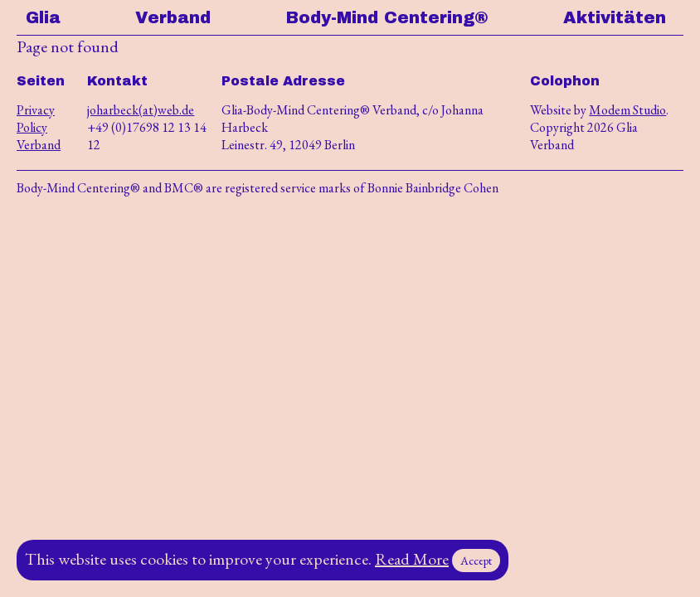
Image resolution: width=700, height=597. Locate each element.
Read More (412, 559)
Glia (43, 17)
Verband (173, 17)
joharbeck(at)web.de (141, 110)
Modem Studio (627, 110)
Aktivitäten (615, 17)
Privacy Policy (36, 119)
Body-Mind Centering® (387, 17)
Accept (476, 561)
